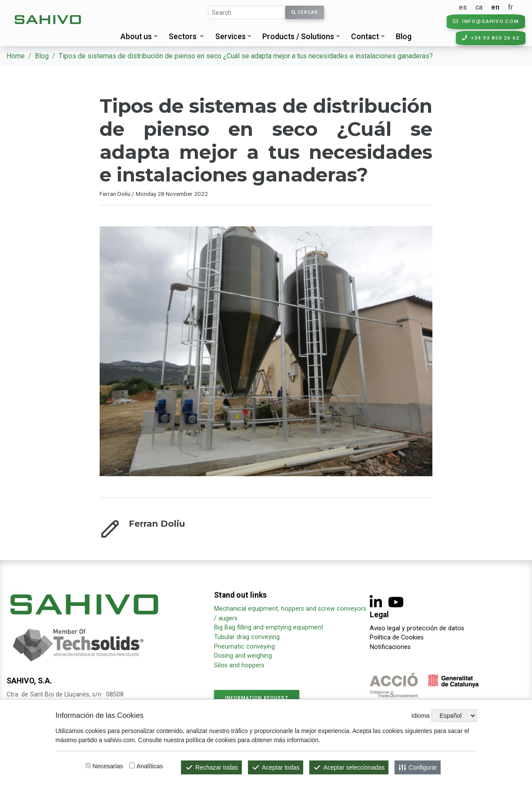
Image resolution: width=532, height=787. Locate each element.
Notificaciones (390, 647)
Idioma (421, 716)
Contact (365, 37)
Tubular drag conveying (247, 637)
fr (515, 7)
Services (231, 37)
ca (484, 7)
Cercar (305, 12)
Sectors (183, 37)
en (500, 7)
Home (16, 56)
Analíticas (150, 766)
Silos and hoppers (239, 665)
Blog (404, 37)
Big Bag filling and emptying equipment (269, 627)
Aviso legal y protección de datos (417, 628)
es (468, 7)
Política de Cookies (397, 637)
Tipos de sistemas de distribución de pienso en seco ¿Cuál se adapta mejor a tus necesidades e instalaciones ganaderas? (246, 56)
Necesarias (108, 766)
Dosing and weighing (243, 656)
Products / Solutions (298, 37)
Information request (257, 698)
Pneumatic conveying (244, 647)
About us (136, 37)
